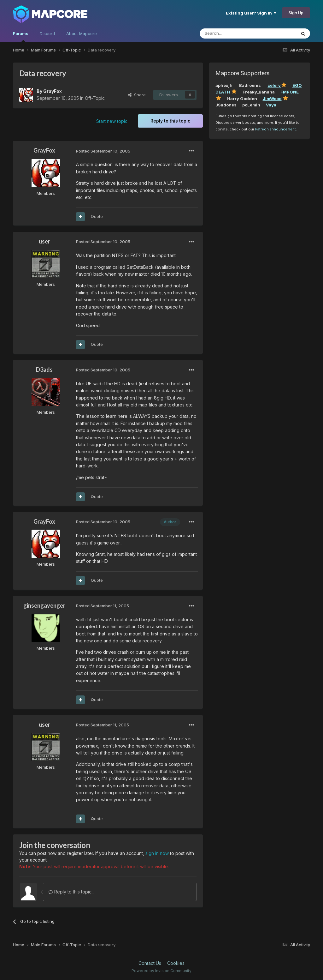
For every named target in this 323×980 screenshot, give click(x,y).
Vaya (271, 105)
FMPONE (290, 92)
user (44, 241)
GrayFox (53, 91)
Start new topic (112, 121)
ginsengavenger (44, 605)
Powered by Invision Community (161, 971)
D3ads (44, 370)
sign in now (157, 853)
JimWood (272, 99)
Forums (21, 36)
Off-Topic (95, 98)
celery (274, 85)
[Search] (232, 33)
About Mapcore (82, 33)
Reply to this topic (170, 121)
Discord (47, 33)
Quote (97, 216)
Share (137, 95)
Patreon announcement (276, 129)
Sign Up (296, 13)
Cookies (176, 963)
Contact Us (150, 963)
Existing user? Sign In (251, 13)
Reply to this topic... (71, 892)
